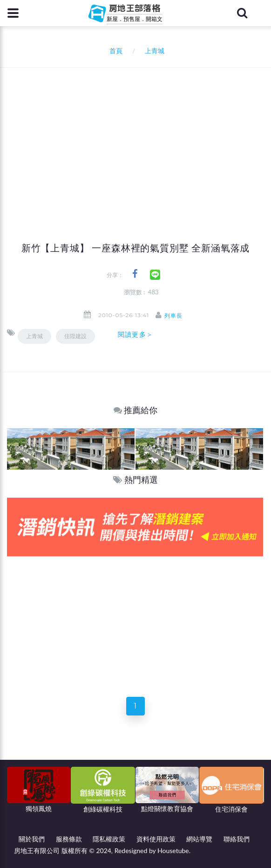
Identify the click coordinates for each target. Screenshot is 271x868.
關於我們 (32, 839)
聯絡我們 (237, 839)
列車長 (173, 316)
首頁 (114, 51)
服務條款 (69, 839)
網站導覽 (199, 839)
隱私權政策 (109, 839)
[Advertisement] (139, 138)
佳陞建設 (75, 336)
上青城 (34, 336)
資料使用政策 (156, 839)
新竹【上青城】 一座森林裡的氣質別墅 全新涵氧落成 (135, 248)
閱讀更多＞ (135, 334)
